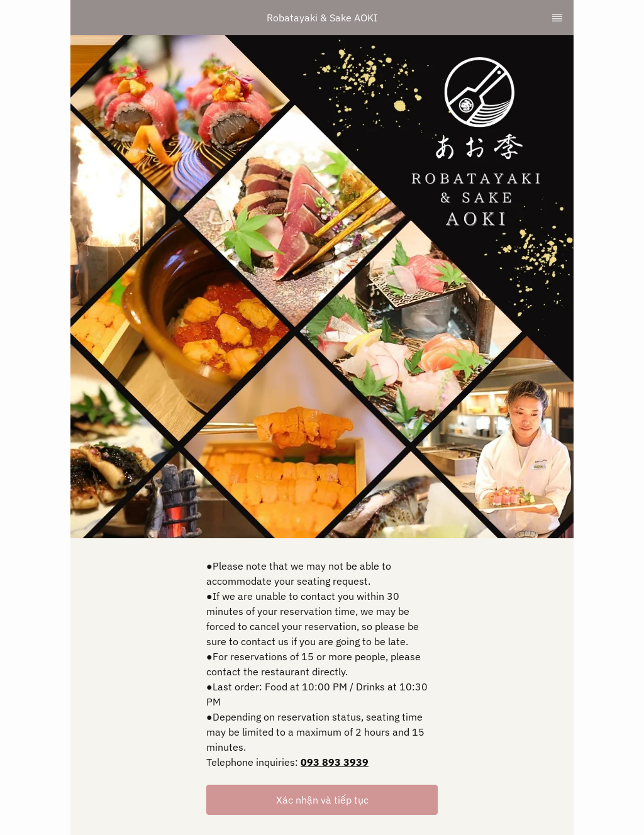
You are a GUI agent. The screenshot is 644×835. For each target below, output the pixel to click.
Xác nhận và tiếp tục (322, 800)
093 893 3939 (335, 762)
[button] (322, 800)
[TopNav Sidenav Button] (557, 18)
